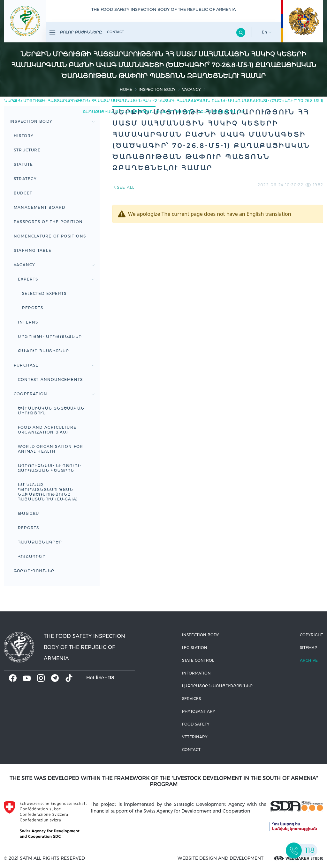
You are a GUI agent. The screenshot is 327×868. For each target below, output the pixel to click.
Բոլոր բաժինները (76, 33)
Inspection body (157, 89)
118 (111, 678)
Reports (33, 308)
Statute (23, 164)
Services (191, 699)
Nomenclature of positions (50, 236)
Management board (39, 207)
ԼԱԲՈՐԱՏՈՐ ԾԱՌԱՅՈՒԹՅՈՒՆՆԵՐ (217, 686)
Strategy (25, 179)
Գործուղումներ (34, 571)
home (126, 89)
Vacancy (191, 89)
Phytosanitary (199, 711)
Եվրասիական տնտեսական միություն (51, 411)
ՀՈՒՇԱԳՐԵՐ (32, 556)
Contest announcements (50, 379)
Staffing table (33, 250)
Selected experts (44, 293)
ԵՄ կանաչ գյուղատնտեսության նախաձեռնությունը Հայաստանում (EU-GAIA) (48, 492)
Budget (23, 193)
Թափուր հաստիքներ (43, 351)
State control (198, 660)
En (267, 32)
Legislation (195, 648)
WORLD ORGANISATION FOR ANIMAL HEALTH (50, 449)
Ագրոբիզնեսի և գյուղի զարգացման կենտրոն (49, 468)
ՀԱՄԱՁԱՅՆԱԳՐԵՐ (40, 542)
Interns (28, 322)
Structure (27, 150)
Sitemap (308, 648)
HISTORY (24, 136)
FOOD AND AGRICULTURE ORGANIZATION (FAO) (47, 430)
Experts (56, 279)
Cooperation (54, 394)
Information (196, 673)
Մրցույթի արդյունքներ (50, 336)
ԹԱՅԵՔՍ (28, 513)
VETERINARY (195, 737)
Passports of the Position (48, 222)
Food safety (196, 724)
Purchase (54, 365)
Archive (309, 660)
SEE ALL (123, 187)
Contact (115, 32)
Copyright (312, 635)
